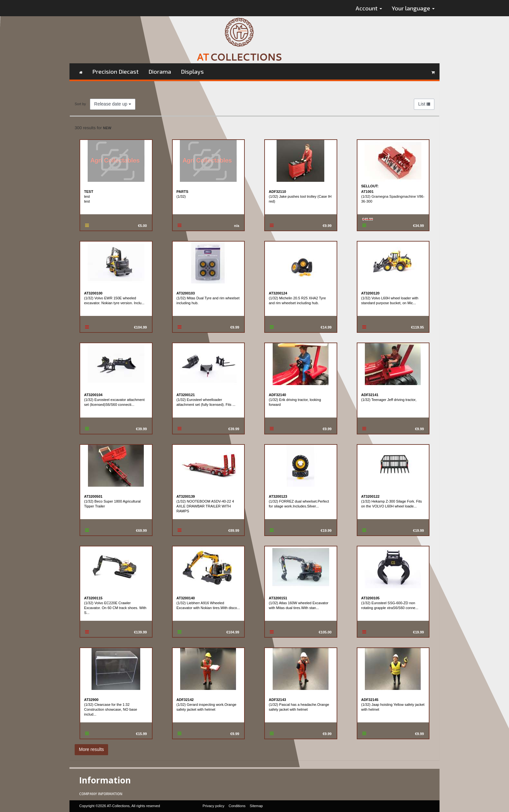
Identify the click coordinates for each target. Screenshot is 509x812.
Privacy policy (213, 806)
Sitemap (256, 806)
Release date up (113, 104)
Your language (413, 8)
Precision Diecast (115, 71)
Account (369, 8)
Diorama (160, 71)
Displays (192, 71)
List (424, 104)
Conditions (237, 806)
